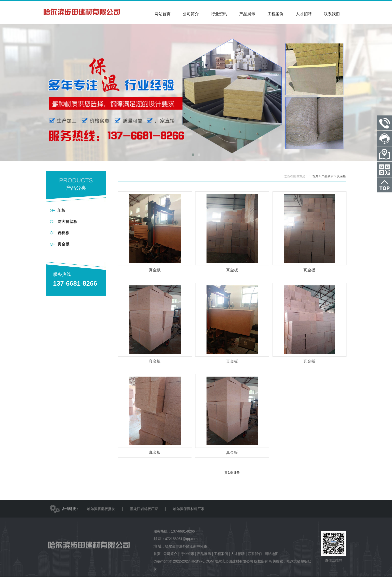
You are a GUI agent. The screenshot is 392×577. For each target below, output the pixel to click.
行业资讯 (187, 554)
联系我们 (255, 554)
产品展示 (327, 176)
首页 (315, 176)
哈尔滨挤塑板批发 (101, 509)
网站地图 (271, 554)
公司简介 (170, 554)
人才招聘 (238, 554)
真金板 (341, 176)
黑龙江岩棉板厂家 (144, 509)
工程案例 (221, 554)
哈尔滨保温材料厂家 (189, 509)
